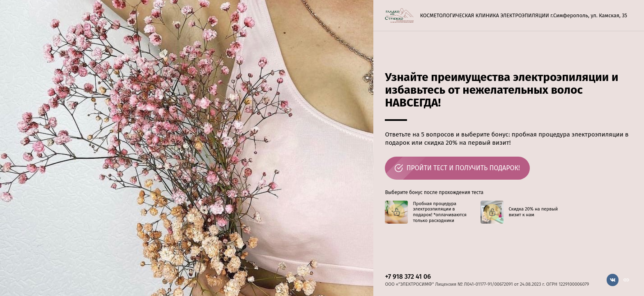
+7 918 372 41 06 (408, 276)
